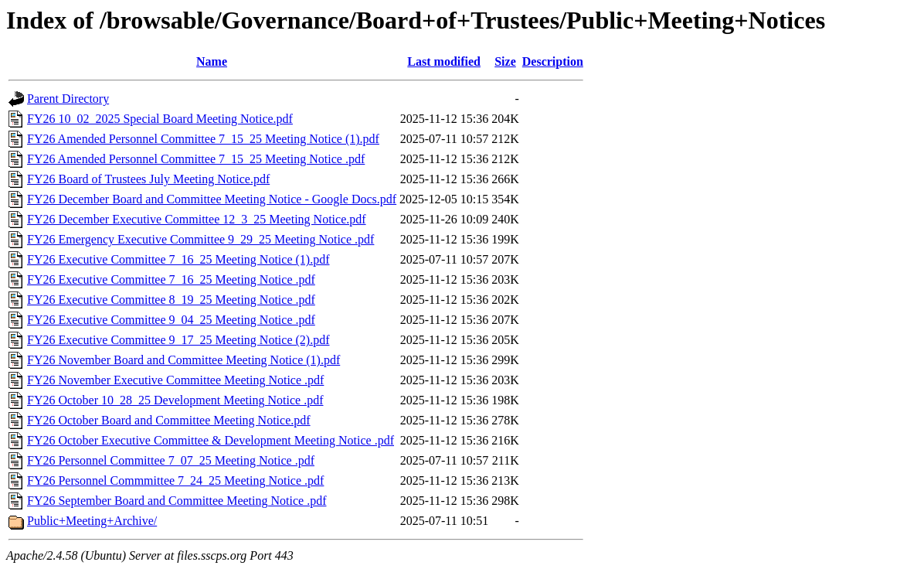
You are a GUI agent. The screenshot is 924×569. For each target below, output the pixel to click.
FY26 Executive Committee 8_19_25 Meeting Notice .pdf (171, 300)
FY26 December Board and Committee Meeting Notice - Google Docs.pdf (212, 199)
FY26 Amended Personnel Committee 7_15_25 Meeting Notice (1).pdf (203, 139)
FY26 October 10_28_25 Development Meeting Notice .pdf (175, 400)
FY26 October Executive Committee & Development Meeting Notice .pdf (211, 440)
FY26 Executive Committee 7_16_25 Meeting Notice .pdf (171, 279)
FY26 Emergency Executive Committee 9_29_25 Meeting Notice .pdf (200, 239)
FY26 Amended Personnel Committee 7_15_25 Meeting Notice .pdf (196, 159)
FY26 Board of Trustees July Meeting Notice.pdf (148, 179)
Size (505, 61)
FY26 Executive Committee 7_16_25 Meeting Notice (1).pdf (178, 259)
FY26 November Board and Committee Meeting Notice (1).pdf (183, 360)
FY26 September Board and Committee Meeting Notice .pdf (177, 501)
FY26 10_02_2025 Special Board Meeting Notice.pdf (160, 119)
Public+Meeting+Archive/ (92, 521)
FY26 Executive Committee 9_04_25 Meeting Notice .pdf (171, 320)
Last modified (444, 61)
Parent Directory (68, 99)
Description (553, 61)
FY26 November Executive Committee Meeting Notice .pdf (175, 380)
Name (212, 61)
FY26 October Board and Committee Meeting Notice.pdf (169, 420)
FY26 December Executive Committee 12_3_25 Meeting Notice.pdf (197, 219)
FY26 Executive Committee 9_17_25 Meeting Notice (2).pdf (178, 340)
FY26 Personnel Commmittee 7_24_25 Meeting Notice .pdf (175, 480)
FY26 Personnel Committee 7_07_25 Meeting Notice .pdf (171, 460)
